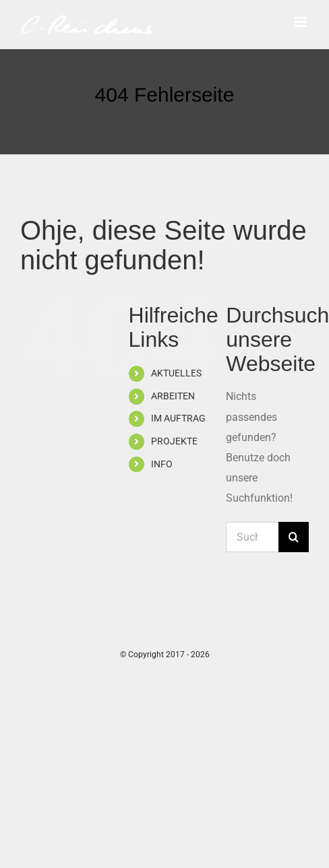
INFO (162, 464)
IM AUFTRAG (178, 418)
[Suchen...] (252, 537)
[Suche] (294, 537)
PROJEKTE (174, 441)
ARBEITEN (173, 396)
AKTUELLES (176, 373)
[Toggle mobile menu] (302, 22)
